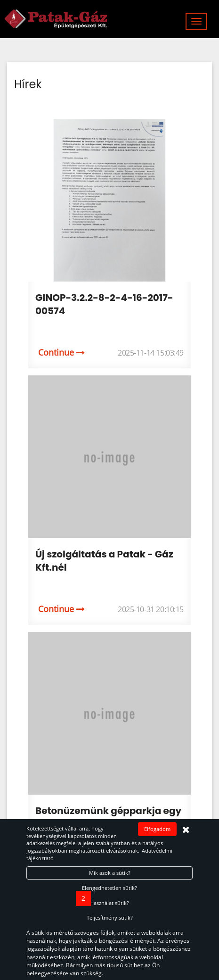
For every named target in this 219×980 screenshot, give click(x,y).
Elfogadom (157, 829)
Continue (61, 352)
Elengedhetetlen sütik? (109, 888)
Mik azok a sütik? (110, 873)
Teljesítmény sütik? (110, 918)
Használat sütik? (109, 903)
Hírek (28, 84)
